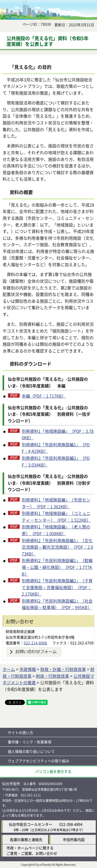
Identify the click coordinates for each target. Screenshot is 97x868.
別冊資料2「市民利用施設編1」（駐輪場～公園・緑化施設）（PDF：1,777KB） (57, 567)
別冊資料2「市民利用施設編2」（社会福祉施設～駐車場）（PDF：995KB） (57, 604)
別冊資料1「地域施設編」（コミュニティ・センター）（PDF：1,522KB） (56, 517)
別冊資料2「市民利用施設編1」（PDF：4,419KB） (56, 448)
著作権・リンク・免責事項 (29, 742)
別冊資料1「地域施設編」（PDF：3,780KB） (58, 434)
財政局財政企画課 (20, 631)
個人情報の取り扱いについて (31, 751)
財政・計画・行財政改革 (63, 669)
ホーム (9, 669)
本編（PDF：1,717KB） (44, 396)
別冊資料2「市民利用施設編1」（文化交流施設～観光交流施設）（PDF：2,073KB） (57, 547)
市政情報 (28, 669)
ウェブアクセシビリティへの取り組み (39, 761)
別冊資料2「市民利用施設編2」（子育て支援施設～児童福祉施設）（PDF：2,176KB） (57, 587)
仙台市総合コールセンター (31, 824)
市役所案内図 (74, 839)
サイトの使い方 (20, 732)
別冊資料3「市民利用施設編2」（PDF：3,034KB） (56, 461)
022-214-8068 (35, 643)
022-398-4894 (71, 824)
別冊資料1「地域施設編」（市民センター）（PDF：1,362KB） (56, 503)
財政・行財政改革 (53, 676)
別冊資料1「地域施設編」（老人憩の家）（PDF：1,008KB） (56, 530)
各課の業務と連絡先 (26, 839)
